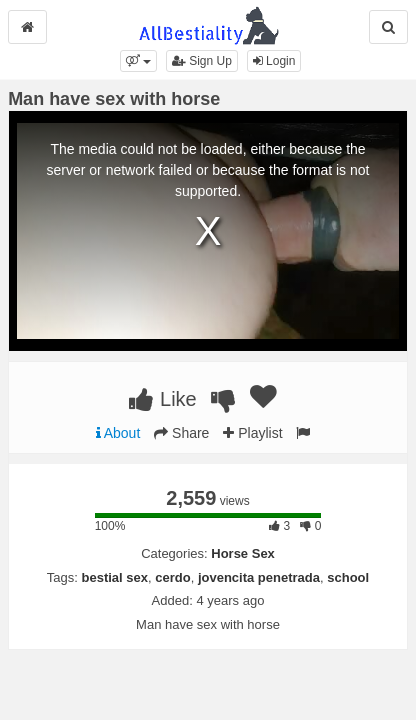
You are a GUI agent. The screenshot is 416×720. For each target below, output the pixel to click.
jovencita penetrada (259, 577)
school (348, 577)
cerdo (172, 577)
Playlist (252, 433)
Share (181, 433)
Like (162, 399)
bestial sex (115, 577)
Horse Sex (243, 553)
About (118, 433)
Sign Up (202, 61)
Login (274, 61)
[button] (138, 61)
